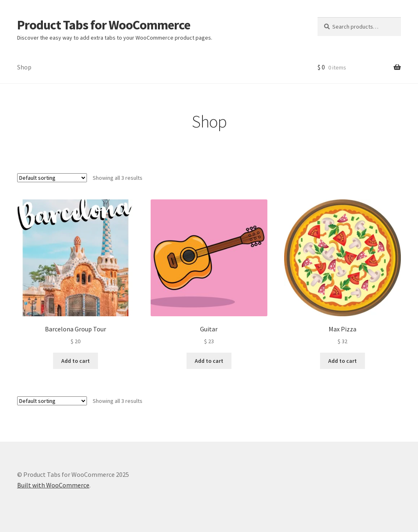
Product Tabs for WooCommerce (104, 25)
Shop (24, 67)
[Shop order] (52, 178)
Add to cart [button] (76, 361)
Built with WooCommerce (53, 485)
